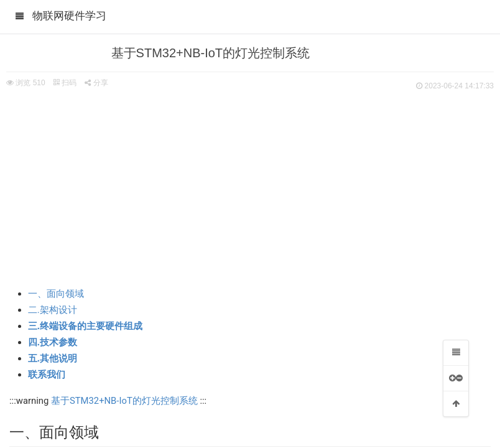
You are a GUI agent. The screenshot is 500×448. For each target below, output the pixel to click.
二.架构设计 (53, 310)
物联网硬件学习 (69, 16)
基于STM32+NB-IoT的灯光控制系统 (124, 401)
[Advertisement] (250, 187)
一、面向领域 (56, 294)
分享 (96, 83)
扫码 (65, 83)
